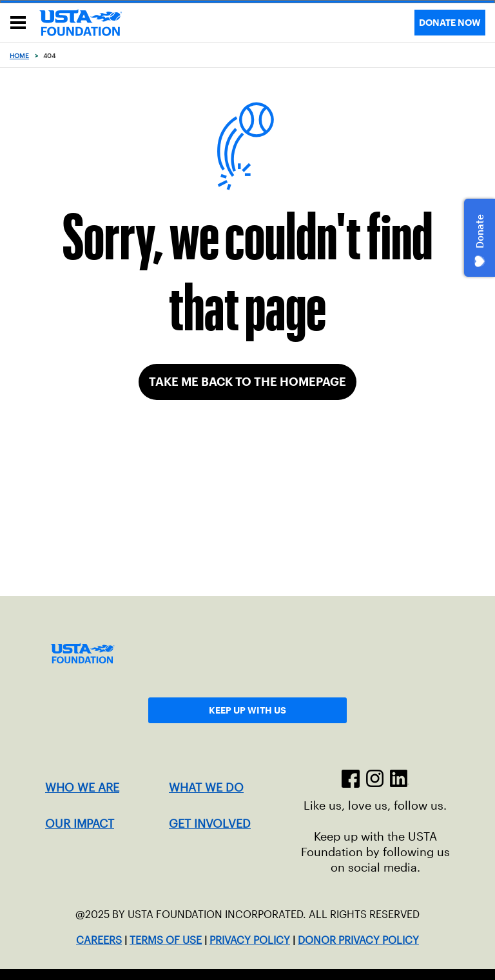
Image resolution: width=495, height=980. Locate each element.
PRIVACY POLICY (250, 940)
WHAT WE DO (206, 788)
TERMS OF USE (166, 940)
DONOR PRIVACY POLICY (358, 940)
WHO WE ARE (82, 788)
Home (19, 56)
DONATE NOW (450, 23)
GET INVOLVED (210, 824)
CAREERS (99, 940)
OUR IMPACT (80, 824)
